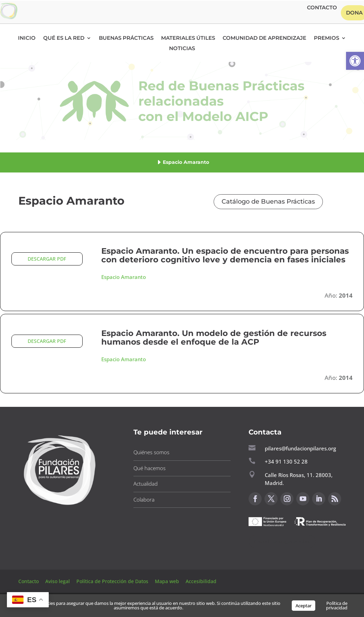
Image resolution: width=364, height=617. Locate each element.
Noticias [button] (182, 49)
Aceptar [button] (304, 606)
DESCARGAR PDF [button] (47, 259)
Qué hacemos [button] (150, 468)
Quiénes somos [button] (151, 452)
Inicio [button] (27, 38)
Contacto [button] (322, 8)
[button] (355, 61)
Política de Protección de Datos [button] (113, 581)
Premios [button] (326, 38)
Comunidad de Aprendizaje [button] (264, 38)
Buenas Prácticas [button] (126, 38)
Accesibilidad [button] (201, 581)
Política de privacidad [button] (337, 605)
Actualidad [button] (146, 484)
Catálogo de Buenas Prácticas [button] (268, 202)
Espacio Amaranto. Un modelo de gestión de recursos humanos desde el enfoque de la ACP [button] (214, 338)
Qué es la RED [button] (64, 38)
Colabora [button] (144, 499)
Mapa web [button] (167, 581)
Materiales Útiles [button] (188, 38)
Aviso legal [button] (58, 581)
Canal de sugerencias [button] (282, 541)
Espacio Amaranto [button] (124, 277)
